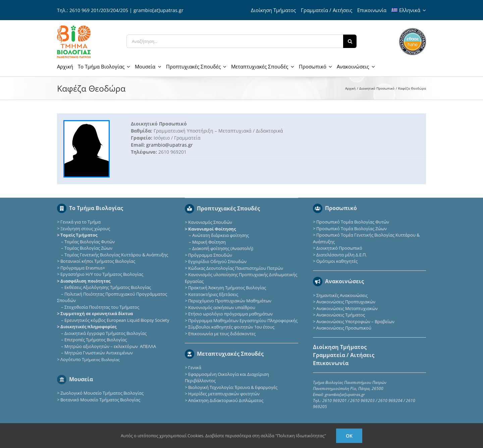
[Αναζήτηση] (350, 41)
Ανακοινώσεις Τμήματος (341, 315)
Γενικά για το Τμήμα (80, 222)
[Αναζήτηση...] (235, 41)
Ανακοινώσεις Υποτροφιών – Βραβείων (355, 321)
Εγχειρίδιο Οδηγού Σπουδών (217, 261)
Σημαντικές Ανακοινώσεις (342, 295)
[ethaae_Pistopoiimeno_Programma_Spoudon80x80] (413, 30)
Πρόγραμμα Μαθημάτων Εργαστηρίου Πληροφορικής (243, 320)
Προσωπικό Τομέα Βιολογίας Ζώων (352, 229)
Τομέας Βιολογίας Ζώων (88, 248)
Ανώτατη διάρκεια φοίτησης (221, 235)
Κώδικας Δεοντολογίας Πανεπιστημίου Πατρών (236, 268)
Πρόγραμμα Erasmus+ (83, 268)
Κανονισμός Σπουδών (210, 222)
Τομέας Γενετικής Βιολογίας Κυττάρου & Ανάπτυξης (116, 255)
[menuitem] (409, 10)
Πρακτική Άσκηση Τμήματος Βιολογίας (227, 288)
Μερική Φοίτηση (209, 242)
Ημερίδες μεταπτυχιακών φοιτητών (224, 394)
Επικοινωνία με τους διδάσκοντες (222, 334)
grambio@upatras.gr (170, 145)
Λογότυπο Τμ (90, 359)
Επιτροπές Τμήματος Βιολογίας (96, 340)
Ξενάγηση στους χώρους (85, 229)
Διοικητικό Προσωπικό (339, 248)
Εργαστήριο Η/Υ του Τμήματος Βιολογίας (102, 274)
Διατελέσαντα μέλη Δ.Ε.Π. (341, 255)
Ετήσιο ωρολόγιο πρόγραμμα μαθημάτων (230, 314)
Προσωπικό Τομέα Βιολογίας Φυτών (353, 222)
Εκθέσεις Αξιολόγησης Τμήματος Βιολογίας (108, 287)
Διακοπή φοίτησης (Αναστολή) (223, 248)
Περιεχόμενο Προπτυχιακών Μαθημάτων (230, 301)
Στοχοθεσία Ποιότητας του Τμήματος (102, 307)
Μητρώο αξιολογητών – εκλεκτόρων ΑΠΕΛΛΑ (110, 346)
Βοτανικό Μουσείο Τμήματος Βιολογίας (100, 400)
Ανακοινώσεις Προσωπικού (344, 328)
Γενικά (195, 367)
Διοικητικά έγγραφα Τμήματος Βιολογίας (105, 333)
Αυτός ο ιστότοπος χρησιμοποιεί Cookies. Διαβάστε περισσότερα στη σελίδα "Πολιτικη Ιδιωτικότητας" (223, 436)
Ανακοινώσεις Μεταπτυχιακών (347, 308)
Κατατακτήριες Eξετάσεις (213, 294)
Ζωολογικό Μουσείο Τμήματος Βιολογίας (102, 393)
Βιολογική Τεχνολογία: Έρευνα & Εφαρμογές (232, 387)
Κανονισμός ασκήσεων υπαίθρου (222, 307)
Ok (349, 436)
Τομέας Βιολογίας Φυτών (90, 242)
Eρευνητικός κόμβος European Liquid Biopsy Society (117, 320)
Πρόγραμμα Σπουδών (210, 255)
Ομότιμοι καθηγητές (337, 261)
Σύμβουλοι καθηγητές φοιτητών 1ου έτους (231, 327)
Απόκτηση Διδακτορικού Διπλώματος (226, 400)
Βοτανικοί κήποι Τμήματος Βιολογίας (98, 261)
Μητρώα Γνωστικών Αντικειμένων (99, 353)
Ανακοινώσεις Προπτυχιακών (345, 302)
